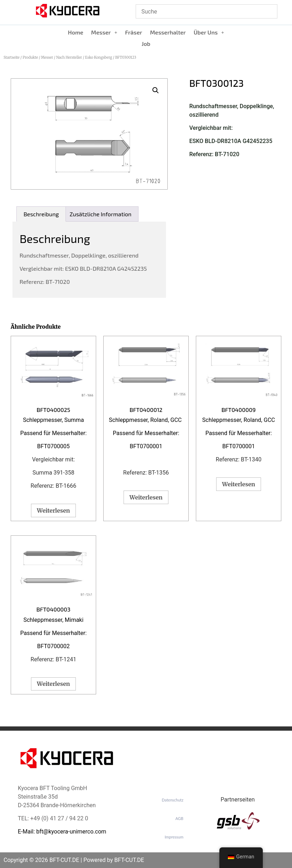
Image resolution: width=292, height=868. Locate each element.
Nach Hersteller (69, 57)
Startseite (12, 57)
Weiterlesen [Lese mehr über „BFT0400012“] (146, 497)
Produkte (30, 57)
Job (146, 44)
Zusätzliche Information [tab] (101, 214)
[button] (104, 32)
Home (76, 32)
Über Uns (209, 32)
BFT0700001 (146, 446)
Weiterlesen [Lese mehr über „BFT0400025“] (54, 510)
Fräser (134, 32)
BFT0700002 (53, 646)
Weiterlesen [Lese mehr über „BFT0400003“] (54, 684)
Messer (104, 32)
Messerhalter (168, 32)
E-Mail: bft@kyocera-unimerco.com (62, 832)
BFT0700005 (53, 446)
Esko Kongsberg (99, 57)
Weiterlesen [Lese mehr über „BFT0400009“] (239, 484)
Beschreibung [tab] (41, 214)
